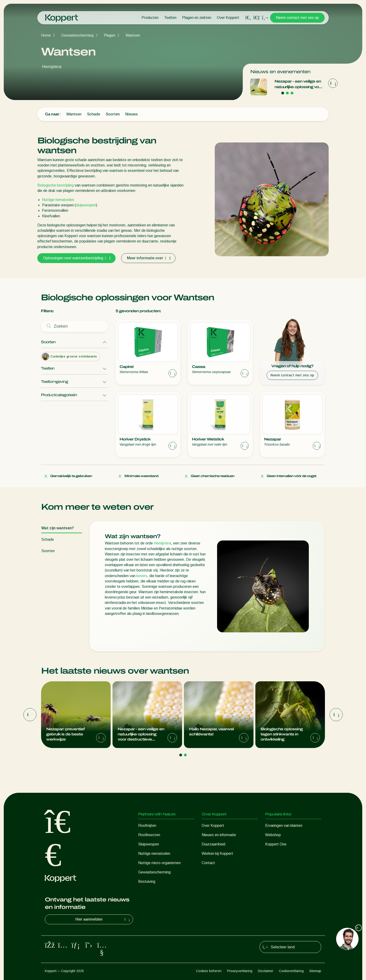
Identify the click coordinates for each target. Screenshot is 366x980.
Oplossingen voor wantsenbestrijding (76, 258)
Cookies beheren (209, 971)
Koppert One (276, 844)
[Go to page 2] (287, 93)
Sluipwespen (149, 844)
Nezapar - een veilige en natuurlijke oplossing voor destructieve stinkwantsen (299, 85)
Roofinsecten (149, 835)
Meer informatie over (148, 258)
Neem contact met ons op (297, 18)
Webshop (273, 835)
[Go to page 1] (283, 93)
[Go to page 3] (292, 93)
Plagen (110, 35)
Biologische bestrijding (56, 185)
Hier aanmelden (103, 919)
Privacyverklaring (240, 971)
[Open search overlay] (248, 18)
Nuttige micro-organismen (159, 863)
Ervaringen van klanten (284, 826)
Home (46, 35)
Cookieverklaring (291, 971)
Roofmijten (147, 826)
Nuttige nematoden (58, 200)
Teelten (170, 18)
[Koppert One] (257, 18)
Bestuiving (147, 881)
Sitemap (315, 971)
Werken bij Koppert (217, 854)
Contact (208, 863)
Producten (150, 18)
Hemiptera (162, 543)
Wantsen (133, 35)
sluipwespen (86, 205)
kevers (142, 576)
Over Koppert (228, 18)
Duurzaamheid (213, 844)
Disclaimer (266, 971)
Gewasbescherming (77, 35)
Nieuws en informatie (219, 835)
